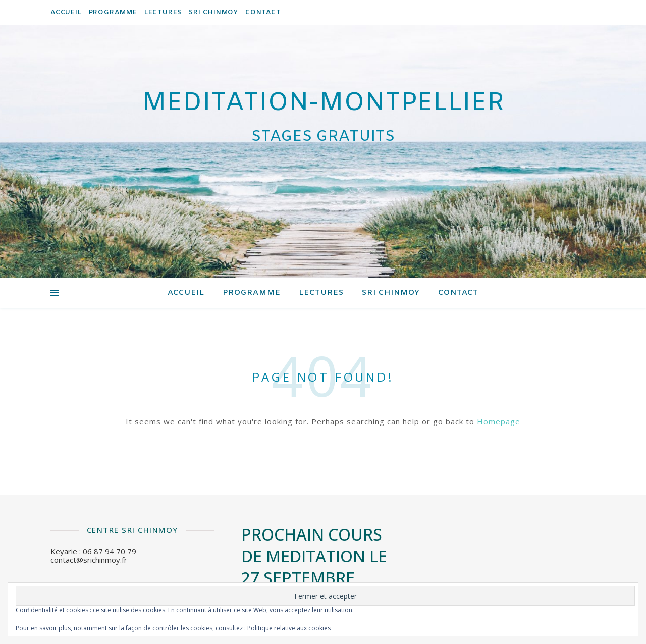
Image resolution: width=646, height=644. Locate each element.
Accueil (66, 12)
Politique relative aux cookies (289, 628)
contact (263, 12)
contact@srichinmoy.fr (89, 560)
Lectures (163, 12)
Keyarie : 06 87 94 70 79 (93, 551)
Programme (113, 12)
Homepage (499, 421)
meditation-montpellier (323, 103)
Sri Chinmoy (213, 12)
